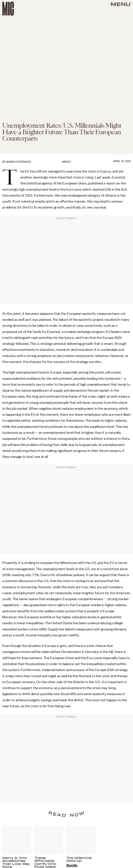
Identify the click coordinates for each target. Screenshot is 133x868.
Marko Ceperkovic (19, 162)
